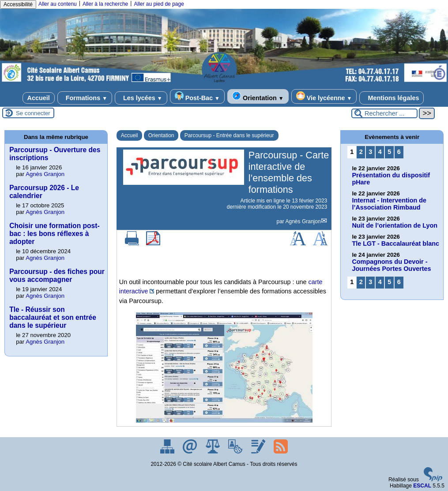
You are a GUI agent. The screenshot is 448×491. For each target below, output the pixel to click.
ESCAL (422, 486)
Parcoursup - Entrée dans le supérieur (229, 135)
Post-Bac (197, 96)
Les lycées (141, 98)
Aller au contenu (58, 4)
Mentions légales (392, 98)
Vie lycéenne (324, 96)
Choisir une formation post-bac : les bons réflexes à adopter (54, 234)
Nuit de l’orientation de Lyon (395, 225)
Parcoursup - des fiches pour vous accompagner (57, 275)
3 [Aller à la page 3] (370, 152)
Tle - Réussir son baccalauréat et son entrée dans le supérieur (53, 317)
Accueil (39, 98)
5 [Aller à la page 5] (389, 152)
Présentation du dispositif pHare (391, 179)
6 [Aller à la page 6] (399, 152)
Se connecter (33, 113)
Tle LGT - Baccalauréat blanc (395, 244)
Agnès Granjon (303, 221)
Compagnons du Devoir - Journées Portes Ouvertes (391, 265)
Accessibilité (18, 4)
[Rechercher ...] (384, 113)
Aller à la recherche (105, 4)
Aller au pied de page (159, 4)
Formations (85, 98)
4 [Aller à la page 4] (380, 152)
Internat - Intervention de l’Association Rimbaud (389, 204)
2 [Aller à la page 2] (361, 152)
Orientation (258, 96)
